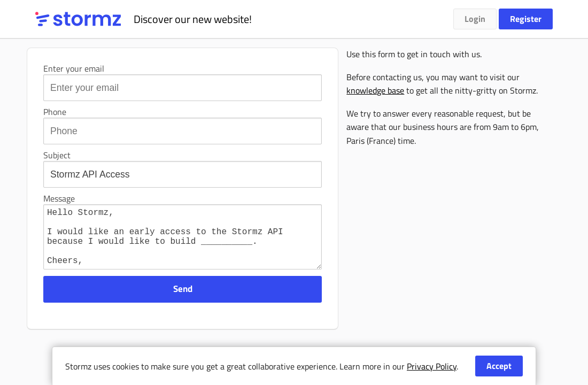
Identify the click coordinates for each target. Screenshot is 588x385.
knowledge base (375, 90)
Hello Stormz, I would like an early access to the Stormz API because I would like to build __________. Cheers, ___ (183, 243)
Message (59, 198)
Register (526, 19)
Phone (55, 112)
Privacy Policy (432, 366)
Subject (57, 155)
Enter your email (74, 68)
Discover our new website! (193, 19)
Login (475, 19)
